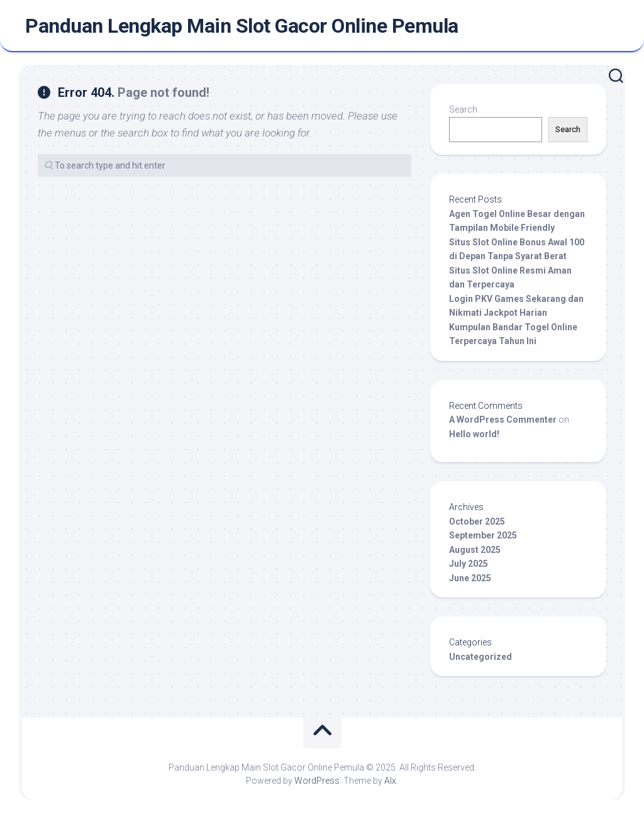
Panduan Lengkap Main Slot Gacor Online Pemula (242, 26)
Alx (390, 781)
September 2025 (483, 535)
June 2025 (470, 578)
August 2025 (475, 550)
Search (463, 109)
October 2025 (477, 521)
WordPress (317, 781)
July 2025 (469, 564)
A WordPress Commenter (503, 420)
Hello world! (474, 434)
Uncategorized (480, 657)
